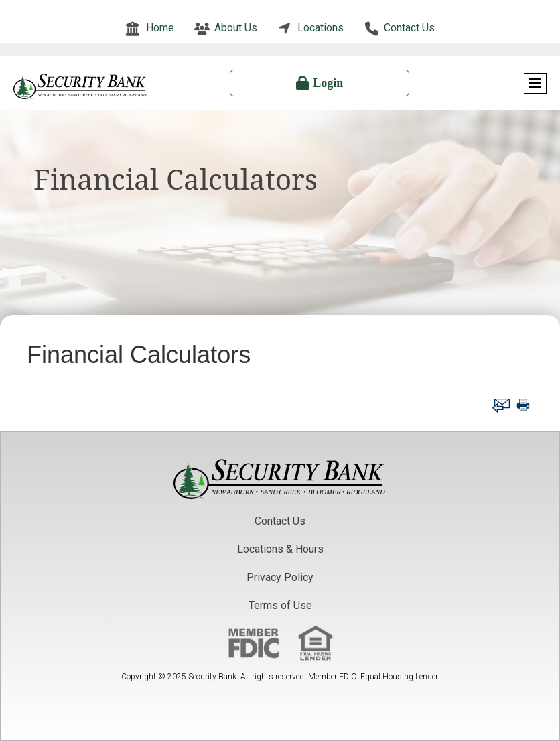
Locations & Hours (280, 549)
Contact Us (409, 28)
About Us (236, 28)
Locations (321, 28)
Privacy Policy (280, 577)
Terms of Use (280, 605)
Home (160, 28)
